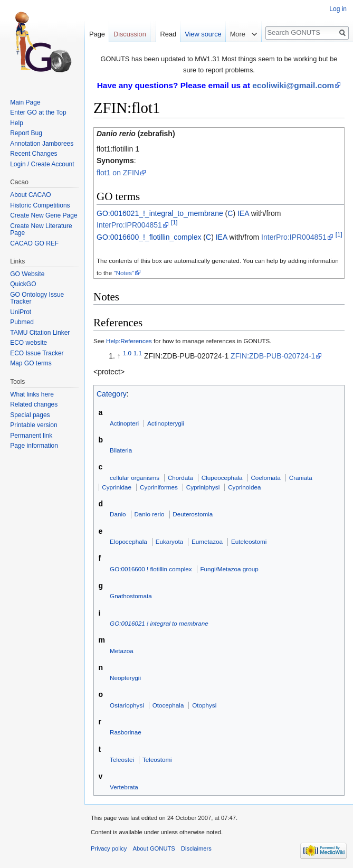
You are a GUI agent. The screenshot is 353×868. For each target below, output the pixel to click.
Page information (34, 446)
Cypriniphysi (203, 487)
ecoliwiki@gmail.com (293, 85)
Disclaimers (196, 848)
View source (203, 34)
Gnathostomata (131, 596)
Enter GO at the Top (38, 112)
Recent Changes (34, 154)
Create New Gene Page (44, 215)
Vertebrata (124, 787)
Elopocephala (128, 541)
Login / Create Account (42, 164)
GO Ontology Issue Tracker (37, 298)
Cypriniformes (159, 487)
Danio (118, 514)
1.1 (138, 353)
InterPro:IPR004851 (129, 225)
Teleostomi (157, 759)
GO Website (27, 274)
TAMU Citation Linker (40, 333)
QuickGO (23, 284)
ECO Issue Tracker (37, 353)
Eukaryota (169, 541)
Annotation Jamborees (42, 144)
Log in (338, 9)
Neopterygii (125, 678)
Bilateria (121, 450)
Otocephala (168, 705)
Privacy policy (109, 848)
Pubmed (22, 322)
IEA (243, 213)
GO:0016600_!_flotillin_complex (149, 237)
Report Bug (26, 133)
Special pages (30, 415)
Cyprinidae (117, 487)
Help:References (129, 341)
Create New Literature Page (41, 230)
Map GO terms (31, 363)
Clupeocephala (222, 478)
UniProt (21, 312)
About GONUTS (154, 848)
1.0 (127, 353)
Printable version (34, 425)
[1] (174, 223)
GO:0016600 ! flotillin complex (151, 569)
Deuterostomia (193, 514)
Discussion (130, 34)
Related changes (34, 404)
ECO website (28, 343)
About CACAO (30, 195)
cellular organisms (135, 478)
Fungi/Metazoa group (229, 569)
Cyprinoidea (244, 487)
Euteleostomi (249, 541)
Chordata (180, 478)
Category (112, 394)
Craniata (301, 478)
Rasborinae (126, 732)
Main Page (25, 102)
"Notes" (124, 273)
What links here (32, 394)
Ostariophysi (127, 705)
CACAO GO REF (34, 243)
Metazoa (122, 651)
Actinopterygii (166, 423)
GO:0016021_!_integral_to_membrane (160, 213)
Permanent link (31, 436)
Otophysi (204, 705)
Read (169, 34)
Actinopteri (124, 423)
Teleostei (122, 759)
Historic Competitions (40, 205)
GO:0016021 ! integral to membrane (159, 623)
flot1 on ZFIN (118, 173)
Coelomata (265, 478)
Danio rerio (149, 514)
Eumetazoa (207, 541)
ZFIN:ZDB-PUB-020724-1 (273, 356)
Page (97, 34)
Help (17, 123)
